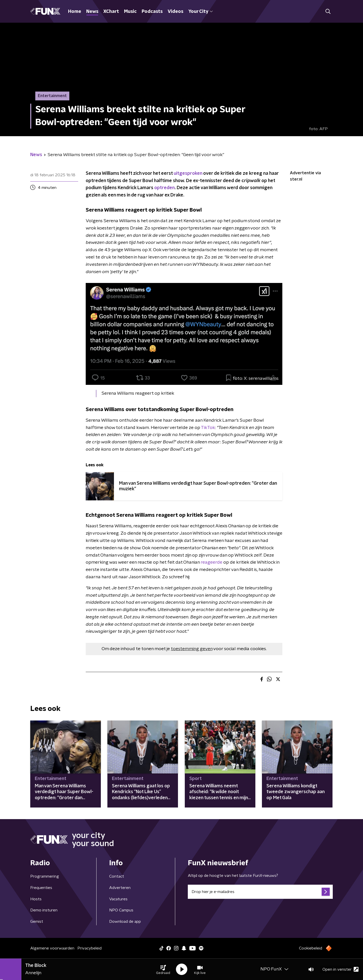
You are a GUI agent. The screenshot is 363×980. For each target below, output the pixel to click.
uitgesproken (188, 174)
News (92, 12)
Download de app (125, 921)
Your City (201, 12)
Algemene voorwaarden (52, 948)
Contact (117, 876)
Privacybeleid (89, 948)
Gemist (37, 921)
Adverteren (120, 888)
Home (75, 12)
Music (130, 12)
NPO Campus (121, 910)
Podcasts (152, 12)
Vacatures (118, 899)
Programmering (45, 876)
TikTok (208, 428)
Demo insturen (44, 910)
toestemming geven (192, 649)
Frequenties (41, 888)
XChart (111, 12)
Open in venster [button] (340, 969)
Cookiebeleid (311, 948)
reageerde (211, 562)
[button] (163, 969)
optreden (164, 188)
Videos (175, 12)
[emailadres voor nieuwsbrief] (260, 892)
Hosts (36, 899)
